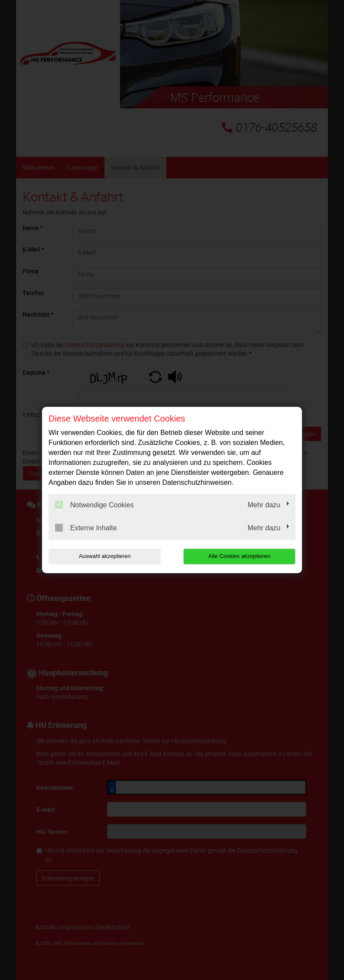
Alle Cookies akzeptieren (240, 556)
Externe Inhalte (86, 528)
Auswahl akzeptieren (104, 556)
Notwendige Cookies (94, 505)
